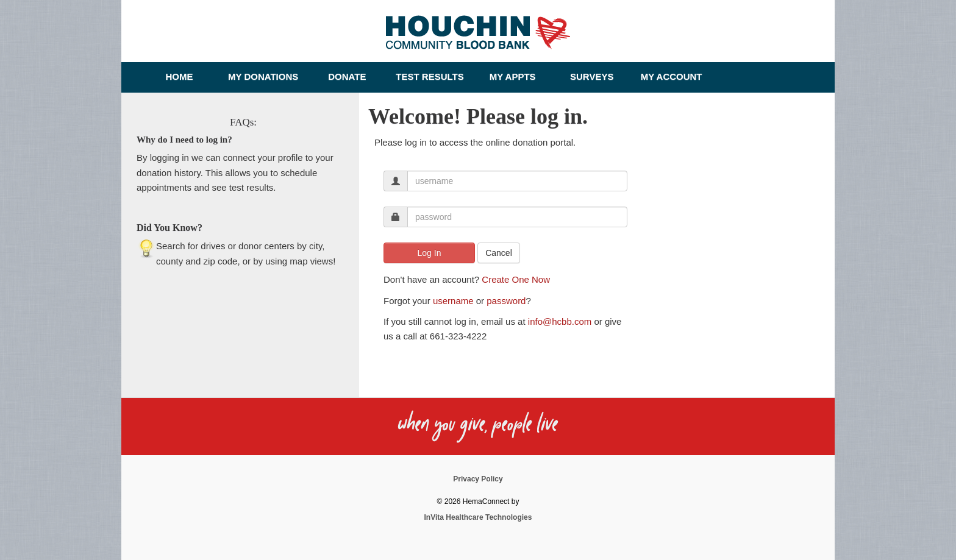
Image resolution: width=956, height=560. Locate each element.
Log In (430, 253)
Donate (347, 76)
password (506, 301)
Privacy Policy (478, 479)
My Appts (513, 76)
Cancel (499, 253)
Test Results (430, 76)
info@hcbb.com (560, 321)
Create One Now (516, 279)
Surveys (592, 76)
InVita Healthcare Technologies (478, 517)
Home (180, 76)
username (453, 301)
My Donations (263, 76)
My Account (672, 76)
